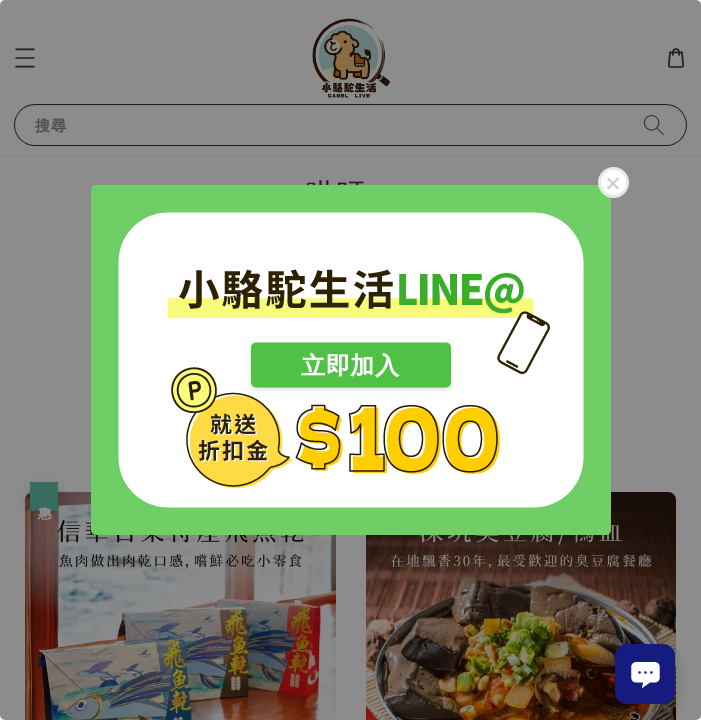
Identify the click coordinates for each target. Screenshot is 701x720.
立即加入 (350, 365)
